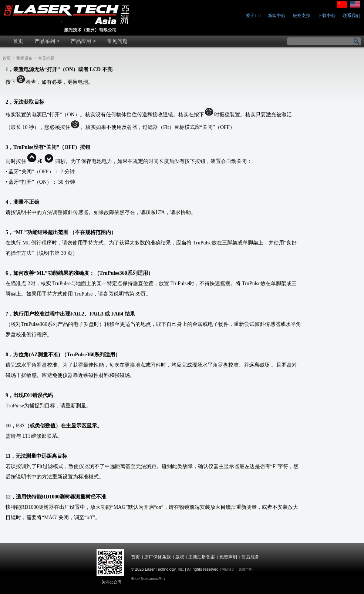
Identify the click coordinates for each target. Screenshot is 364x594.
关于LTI (253, 16)
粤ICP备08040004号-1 (148, 579)
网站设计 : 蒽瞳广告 (237, 570)
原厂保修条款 (158, 557)
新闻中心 (277, 16)
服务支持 (301, 16)
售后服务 (250, 557)
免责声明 (228, 557)
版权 (180, 557)
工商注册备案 (202, 557)
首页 (7, 58)
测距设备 (24, 58)
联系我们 (351, 16)
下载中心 (327, 16)
